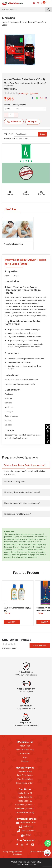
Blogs (25, 758)
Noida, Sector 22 (25, 801)
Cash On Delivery (26, 831)
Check (42, 134)
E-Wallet (26, 835)
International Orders (25, 783)
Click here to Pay (48, 434)
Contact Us (25, 754)
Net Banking (26, 826)
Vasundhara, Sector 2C (25, 809)
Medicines (29, 22)
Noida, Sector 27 (25, 797)
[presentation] (5, 604)
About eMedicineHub (25, 750)
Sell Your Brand (25, 772)
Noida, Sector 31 (25, 793)
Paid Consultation (25, 779)
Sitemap (25, 761)
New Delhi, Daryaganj (25, 813)
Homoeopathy (16, 22)
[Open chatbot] (47, 853)
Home (5, 22)
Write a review (40, 645)
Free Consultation (25, 775)
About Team (25, 746)
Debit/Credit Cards (26, 823)
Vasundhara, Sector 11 (25, 805)
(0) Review (34, 94)
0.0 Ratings (24, 94)
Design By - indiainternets (26, 864)
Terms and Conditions (18, 853)
